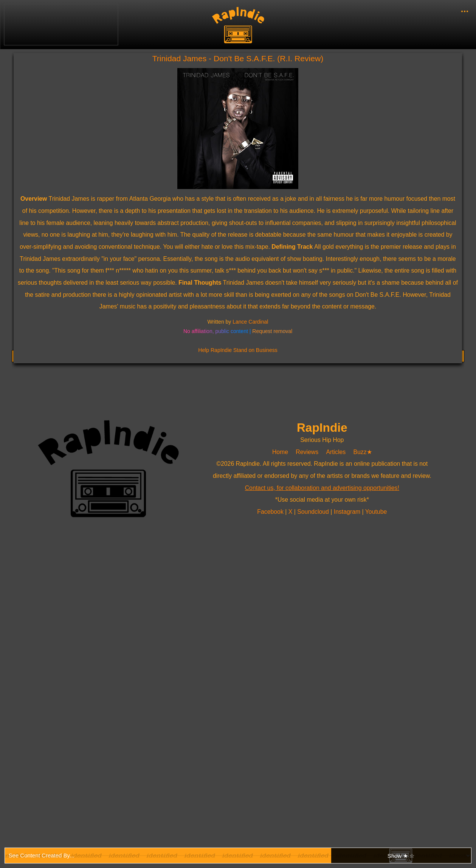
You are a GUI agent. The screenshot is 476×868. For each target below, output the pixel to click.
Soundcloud (314, 512)
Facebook (271, 512)
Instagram (348, 512)
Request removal (272, 331)
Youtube (376, 512)
